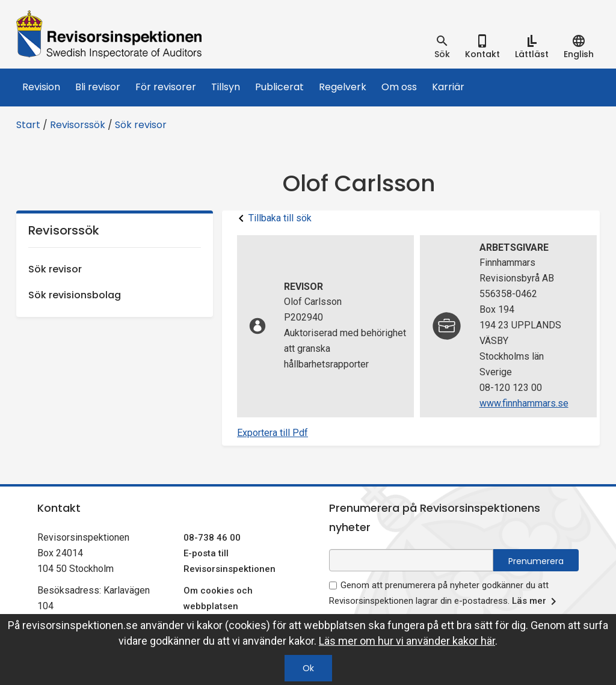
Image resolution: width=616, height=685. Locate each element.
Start (28, 125)
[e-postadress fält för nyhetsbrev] (411, 560)
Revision (41, 87)
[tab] (442, 47)
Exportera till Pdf (273, 433)
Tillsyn (226, 87)
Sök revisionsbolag (75, 295)
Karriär (448, 87)
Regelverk (343, 87)
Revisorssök (78, 125)
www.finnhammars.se (524, 403)
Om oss (399, 87)
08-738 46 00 (212, 538)
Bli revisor (98, 87)
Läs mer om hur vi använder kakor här (407, 641)
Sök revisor (141, 125)
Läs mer (536, 601)
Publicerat (279, 87)
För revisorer (166, 87)
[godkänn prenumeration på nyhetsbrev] (333, 585)
